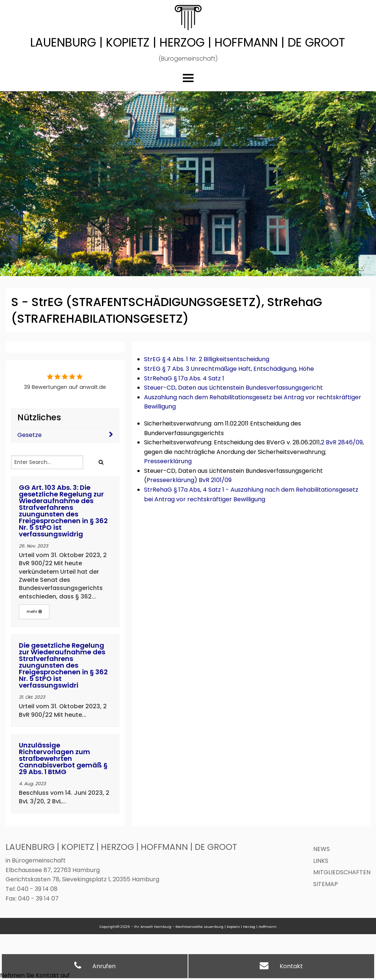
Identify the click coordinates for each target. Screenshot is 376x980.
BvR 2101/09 (215, 480)
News (322, 849)
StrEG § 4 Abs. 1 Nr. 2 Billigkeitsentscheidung (207, 359)
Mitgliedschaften (342, 872)
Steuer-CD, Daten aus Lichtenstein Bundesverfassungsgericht (233, 388)
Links (321, 861)
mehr (34, 611)
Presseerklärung (168, 461)
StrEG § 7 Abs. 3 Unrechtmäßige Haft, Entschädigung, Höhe (229, 369)
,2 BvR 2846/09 (341, 442)
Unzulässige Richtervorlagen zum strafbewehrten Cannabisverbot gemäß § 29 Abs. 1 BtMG (63, 758)
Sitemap (326, 884)
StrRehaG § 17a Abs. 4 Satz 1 (184, 378)
